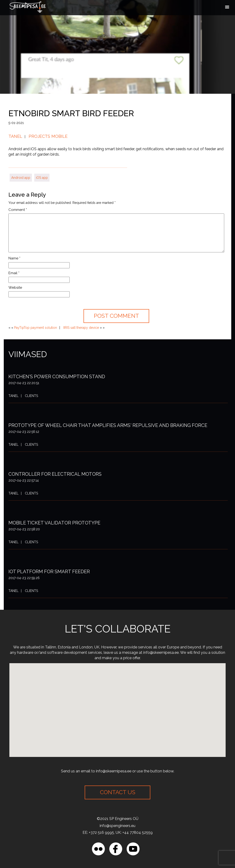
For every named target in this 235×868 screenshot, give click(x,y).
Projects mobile (48, 136)
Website (15, 288)
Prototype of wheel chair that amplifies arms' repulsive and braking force (108, 425)
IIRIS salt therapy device (81, 328)
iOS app (42, 178)
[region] (61, 834)
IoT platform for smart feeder (49, 572)
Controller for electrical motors (55, 474)
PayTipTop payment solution (36, 328)
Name (14, 258)
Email (14, 273)
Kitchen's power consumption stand (57, 377)
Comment (18, 210)
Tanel (15, 136)
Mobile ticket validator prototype (54, 523)
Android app (21, 178)
